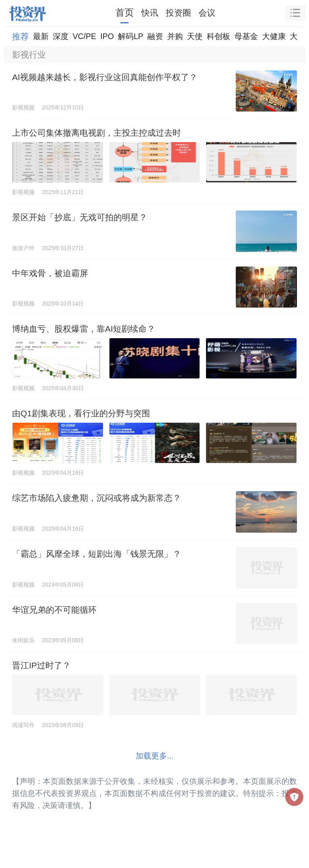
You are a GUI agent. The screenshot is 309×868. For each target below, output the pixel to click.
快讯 (150, 13)
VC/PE (84, 36)
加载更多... (155, 756)
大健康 (274, 36)
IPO (107, 36)
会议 (207, 13)
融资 (155, 36)
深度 (61, 36)
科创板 (219, 36)
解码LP (131, 36)
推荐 (21, 36)
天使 (195, 36)
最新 (41, 36)
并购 (175, 36)
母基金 (246, 36)
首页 (125, 12)
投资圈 (178, 13)
